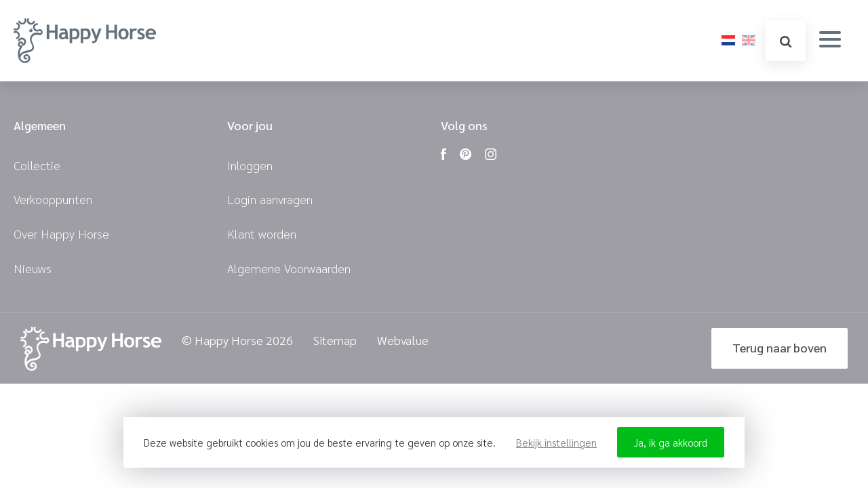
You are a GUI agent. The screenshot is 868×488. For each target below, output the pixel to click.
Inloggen (250, 165)
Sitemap (335, 341)
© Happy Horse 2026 (237, 341)
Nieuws (33, 268)
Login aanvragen (270, 199)
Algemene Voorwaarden (289, 268)
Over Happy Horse (61, 233)
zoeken (786, 42)
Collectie (37, 165)
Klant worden (262, 233)
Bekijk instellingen (556, 442)
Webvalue (403, 341)
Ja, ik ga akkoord (671, 442)
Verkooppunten (53, 199)
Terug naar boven (780, 347)
